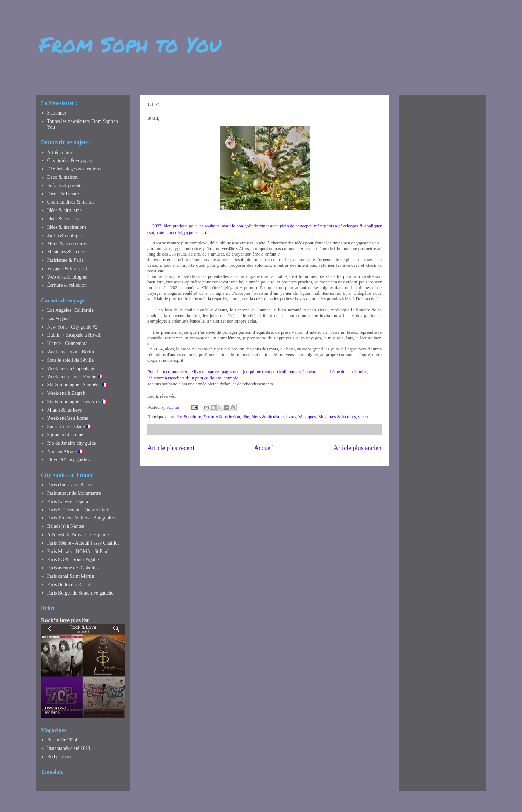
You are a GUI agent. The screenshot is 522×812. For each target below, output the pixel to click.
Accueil (264, 448)
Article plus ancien (358, 448)
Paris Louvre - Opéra (68, 501)
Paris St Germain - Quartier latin (79, 510)
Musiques (307, 417)
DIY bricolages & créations (74, 169)
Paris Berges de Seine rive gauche (80, 593)
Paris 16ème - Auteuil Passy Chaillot (83, 543)
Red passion (59, 757)
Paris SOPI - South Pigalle (73, 559)
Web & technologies (67, 277)
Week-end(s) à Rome (68, 418)
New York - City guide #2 (72, 327)
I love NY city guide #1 (70, 460)
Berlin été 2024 (62, 740)
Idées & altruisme (268, 417)
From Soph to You (130, 44)
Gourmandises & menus (71, 202)
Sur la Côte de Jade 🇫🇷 (70, 426)
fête (246, 417)
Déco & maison (63, 177)
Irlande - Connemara (67, 343)
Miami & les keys (65, 410)
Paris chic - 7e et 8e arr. (70, 485)
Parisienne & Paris (65, 260)
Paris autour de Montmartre (74, 493)
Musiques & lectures (337, 417)
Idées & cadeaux (63, 219)
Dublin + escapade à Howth (74, 335)
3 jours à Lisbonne (65, 435)
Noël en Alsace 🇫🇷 (66, 452)
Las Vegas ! (59, 319)
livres (291, 417)
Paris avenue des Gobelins (73, 568)
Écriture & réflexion (222, 417)
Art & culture (189, 417)
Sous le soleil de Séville (71, 360)
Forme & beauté (63, 194)
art (172, 417)
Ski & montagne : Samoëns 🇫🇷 (78, 385)
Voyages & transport (67, 269)
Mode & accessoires (67, 243)
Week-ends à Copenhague (72, 368)
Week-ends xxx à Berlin (71, 352)
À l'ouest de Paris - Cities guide (78, 535)
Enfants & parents (65, 186)
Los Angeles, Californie (70, 310)
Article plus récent (171, 448)
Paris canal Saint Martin (71, 576)
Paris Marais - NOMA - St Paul (78, 551)
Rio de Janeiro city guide (72, 443)
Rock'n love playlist (65, 620)
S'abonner (57, 113)
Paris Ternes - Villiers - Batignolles (81, 518)
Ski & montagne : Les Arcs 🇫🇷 (77, 402)
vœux (363, 417)
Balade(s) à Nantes (66, 526)
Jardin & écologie (65, 235)
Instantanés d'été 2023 (69, 748)
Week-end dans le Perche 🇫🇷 (75, 377)
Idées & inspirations (67, 227)
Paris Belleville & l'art (69, 585)
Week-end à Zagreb (66, 393)
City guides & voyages (70, 160)
